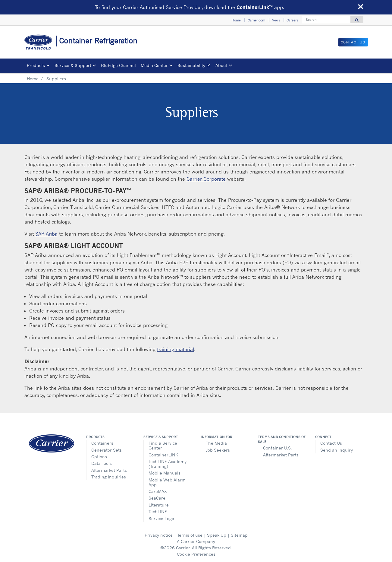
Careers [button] (292, 20)
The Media (216, 443)
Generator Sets (107, 450)
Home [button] (236, 20)
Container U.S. (277, 448)
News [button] (276, 20)
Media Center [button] (154, 65)
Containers (102, 443)
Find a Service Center (163, 445)
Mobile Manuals (165, 473)
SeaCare (157, 498)
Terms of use (190, 535)
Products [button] (36, 65)
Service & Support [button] (73, 65)
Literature (159, 505)
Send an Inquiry (337, 450)
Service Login (162, 518)
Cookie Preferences (196, 554)
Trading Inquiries (109, 477)
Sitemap (239, 535)
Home (33, 79)
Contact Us (331, 443)
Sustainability (195, 66)
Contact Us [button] (353, 42)
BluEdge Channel (118, 65)
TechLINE (158, 511)
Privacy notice (159, 535)
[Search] (326, 20)
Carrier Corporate (206, 179)
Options (99, 457)
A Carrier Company (196, 541)
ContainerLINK (163, 455)
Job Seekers (218, 450)
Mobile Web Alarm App (167, 482)
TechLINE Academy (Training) (168, 464)
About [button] (221, 65)
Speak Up (217, 535)
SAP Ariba (46, 234)
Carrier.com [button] (256, 20)
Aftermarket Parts (109, 470)
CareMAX (158, 491)
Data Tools (102, 463)
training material (176, 349)
